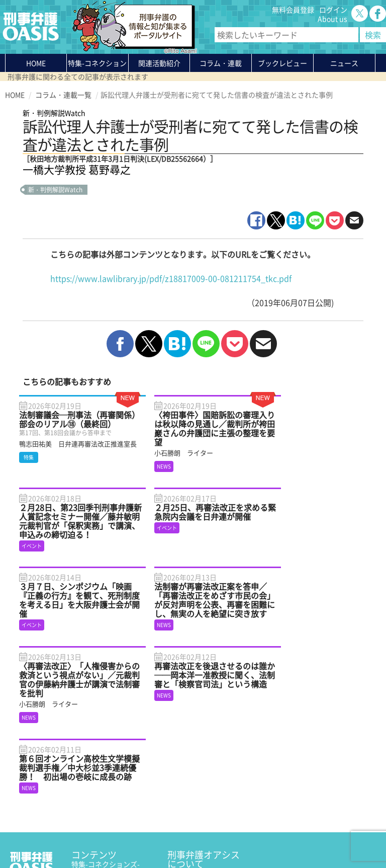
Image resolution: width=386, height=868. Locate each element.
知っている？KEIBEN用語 (112, 782)
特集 (97, 65)
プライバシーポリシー (40, 836)
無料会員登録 (293, 10)
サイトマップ (128, 836)
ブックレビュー (282, 63)
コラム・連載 (92, 755)
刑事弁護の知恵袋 (100, 791)
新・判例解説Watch (55, 190)
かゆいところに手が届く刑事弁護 (110, 805)
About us (332, 19)
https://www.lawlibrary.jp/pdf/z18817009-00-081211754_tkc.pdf (171, 278)
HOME (36, 63)
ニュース (85, 773)
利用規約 (91, 836)
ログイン (333, 10)
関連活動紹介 (159, 63)
